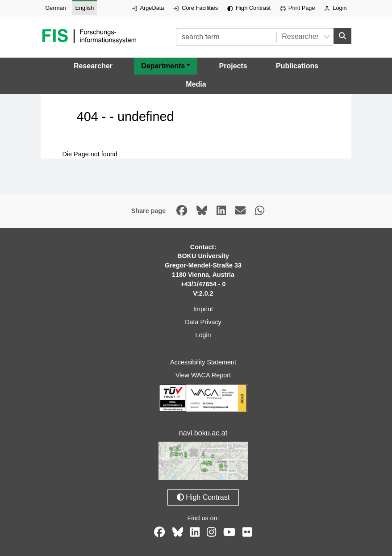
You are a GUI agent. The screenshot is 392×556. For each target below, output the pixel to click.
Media (196, 84)
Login (335, 8)
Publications (297, 66)
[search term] (226, 37)
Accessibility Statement (203, 362)
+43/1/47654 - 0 (203, 284)
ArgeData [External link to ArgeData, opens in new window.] (148, 8)
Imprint (203, 309)
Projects (233, 66)
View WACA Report (203, 375)
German (55, 8)
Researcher (93, 66)
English (84, 8)
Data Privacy (203, 322)
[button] (166, 66)
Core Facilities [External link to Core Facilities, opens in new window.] (196, 8)
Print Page (298, 8)
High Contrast (249, 8)
